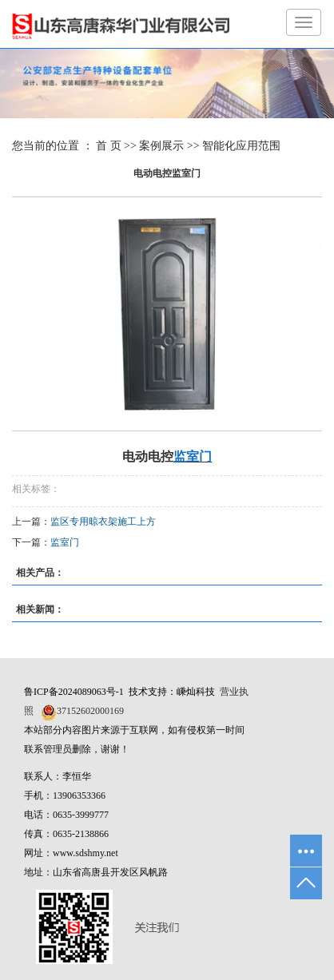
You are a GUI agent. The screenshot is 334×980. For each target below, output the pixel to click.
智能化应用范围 (241, 146)
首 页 (109, 146)
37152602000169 (90, 711)
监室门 (65, 542)
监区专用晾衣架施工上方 (103, 522)
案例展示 (161, 146)
